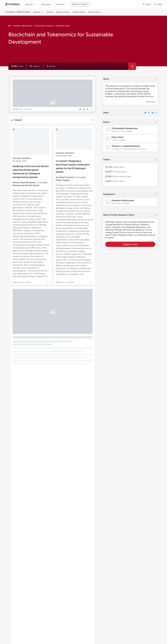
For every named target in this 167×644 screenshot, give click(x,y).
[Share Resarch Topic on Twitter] (145, 113)
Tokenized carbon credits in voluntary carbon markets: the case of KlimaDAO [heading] (46, 311)
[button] (35, 66)
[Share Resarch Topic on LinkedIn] (153, 113)
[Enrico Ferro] (130, 139)
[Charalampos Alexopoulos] (130, 130)
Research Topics (63, 26)
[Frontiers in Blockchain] (130, 202)
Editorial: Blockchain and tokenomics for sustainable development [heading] (42, 92)
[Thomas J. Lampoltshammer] (130, 147)
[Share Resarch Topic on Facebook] (149, 113)
